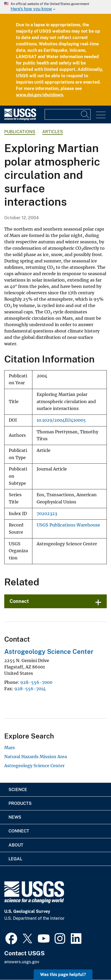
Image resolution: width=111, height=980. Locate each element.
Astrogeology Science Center (49, 651)
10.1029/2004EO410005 (61, 420)
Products (20, 803)
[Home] (20, 119)
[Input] (68, 114)
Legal (15, 859)
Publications (20, 132)
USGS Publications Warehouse (68, 525)
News (15, 817)
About (16, 845)
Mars (10, 748)
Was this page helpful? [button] (63, 975)
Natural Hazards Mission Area (36, 757)
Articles (53, 132)
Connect (19, 601)
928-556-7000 (36, 682)
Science (18, 790)
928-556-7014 (30, 689)
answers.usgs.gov (22, 962)
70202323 (47, 514)
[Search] (85, 114)
